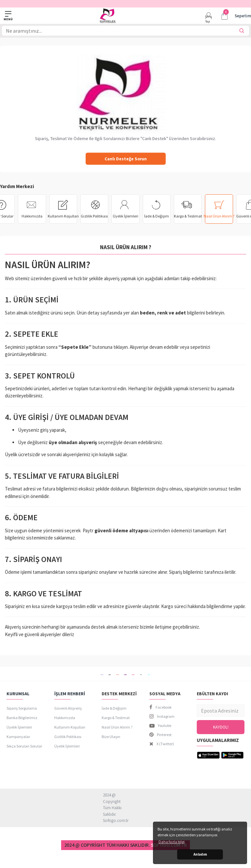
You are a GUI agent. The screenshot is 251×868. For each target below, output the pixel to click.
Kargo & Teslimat (188, 216)
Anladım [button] (200, 854)
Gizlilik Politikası (94, 216)
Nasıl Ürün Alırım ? (219, 216)
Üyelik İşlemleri (125, 216)
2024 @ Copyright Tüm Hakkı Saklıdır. (107, 845)
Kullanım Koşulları (63, 216)
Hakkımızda (32, 216)
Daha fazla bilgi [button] (172, 842)
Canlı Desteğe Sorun (125, 159)
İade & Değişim (157, 216)
